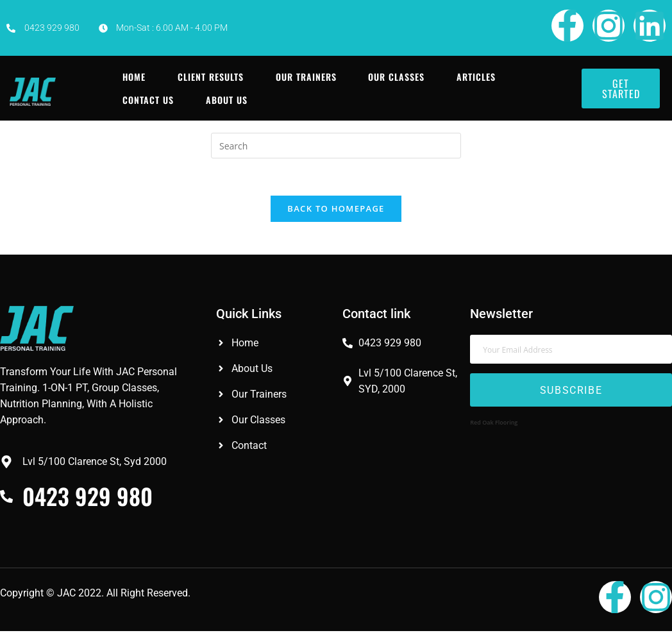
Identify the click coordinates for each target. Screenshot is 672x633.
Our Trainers (306, 77)
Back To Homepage (336, 210)
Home (134, 77)
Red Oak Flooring (494, 424)
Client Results (211, 77)
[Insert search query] (336, 146)
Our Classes (397, 77)
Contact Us (148, 100)
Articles (477, 77)
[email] (571, 351)
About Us (227, 100)
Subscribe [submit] (571, 392)
